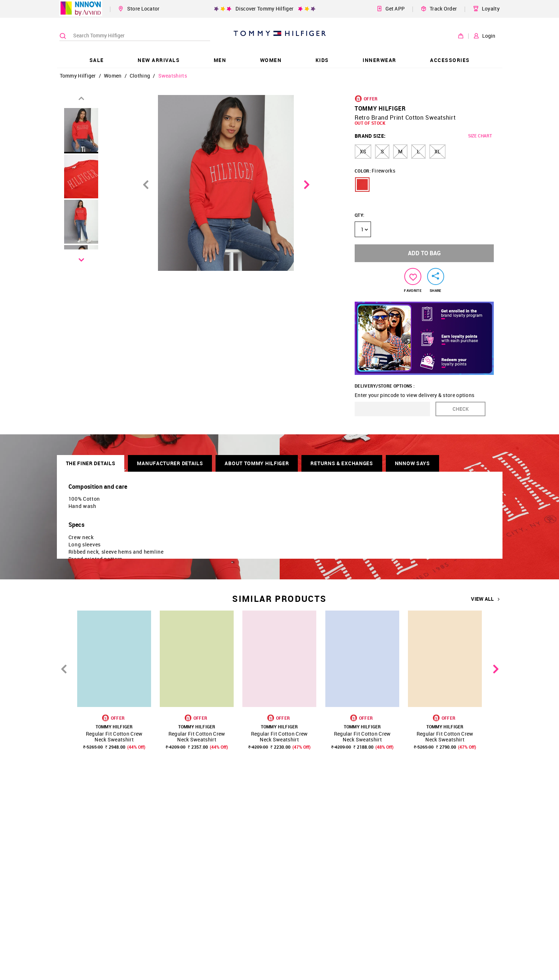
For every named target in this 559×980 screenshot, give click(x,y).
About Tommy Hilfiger (257, 463)
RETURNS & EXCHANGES (342, 463)
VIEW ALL (485, 599)
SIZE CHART (480, 136)
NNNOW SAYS (412, 463)
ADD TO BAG (424, 253)
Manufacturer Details (170, 463)
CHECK (461, 409)
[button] (362, 185)
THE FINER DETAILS (91, 463)
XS (363, 151)
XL (437, 151)
